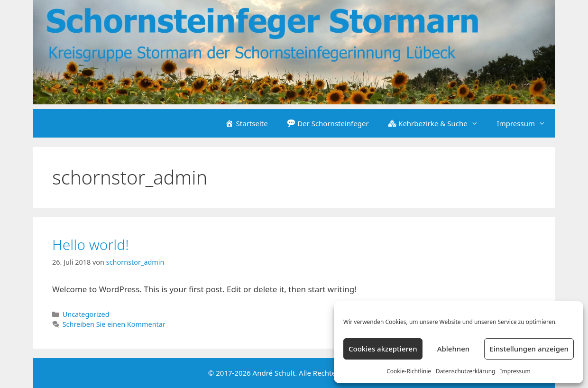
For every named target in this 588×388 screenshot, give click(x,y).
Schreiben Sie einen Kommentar (114, 324)
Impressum (515, 371)
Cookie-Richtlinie (409, 371)
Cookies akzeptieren (383, 349)
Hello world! (91, 245)
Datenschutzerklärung (465, 371)
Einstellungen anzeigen (529, 349)
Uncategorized (86, 314)
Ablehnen (454, 349)
